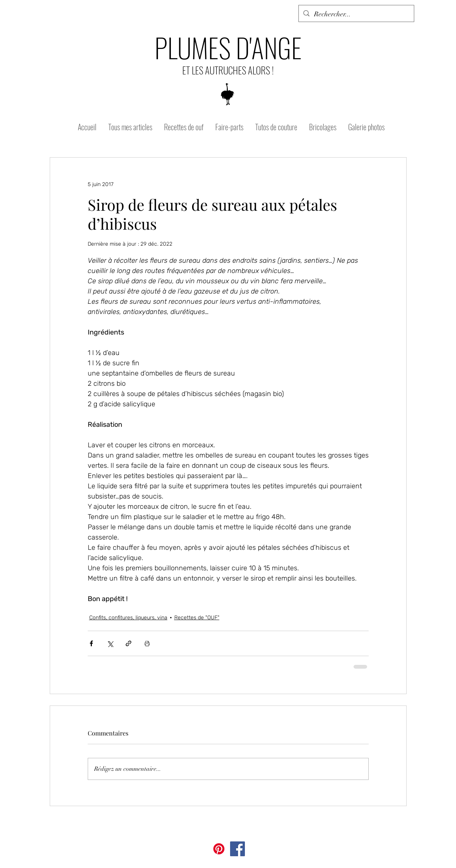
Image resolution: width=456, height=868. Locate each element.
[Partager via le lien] (129, 643)
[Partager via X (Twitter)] (110, 643)
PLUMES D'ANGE (228, 47)
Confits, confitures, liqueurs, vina (128, 618)
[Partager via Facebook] (91, 643)
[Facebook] (237, 849)
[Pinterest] (219, 849)
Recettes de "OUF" (197, 618)
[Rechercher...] (356, 14)
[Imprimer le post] (147, 643)
